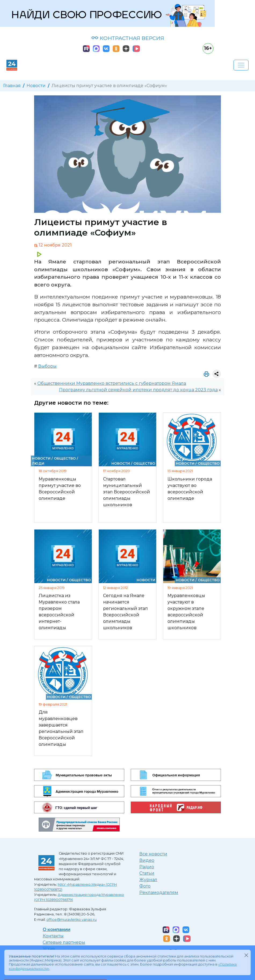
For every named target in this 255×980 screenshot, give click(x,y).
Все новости (153, 854)
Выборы (47, 366)
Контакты (53, 936)
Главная (12, 86)
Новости (36, 86)
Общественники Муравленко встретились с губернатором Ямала (112, 383)
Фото (145, 886)
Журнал (148, 880)
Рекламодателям (159, 893)
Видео (147, 860)
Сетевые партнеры (64, 942)
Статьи (147, 873)
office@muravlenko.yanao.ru (72, 920)
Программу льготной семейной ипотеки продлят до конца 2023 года (138, 390)
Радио (147, 867)
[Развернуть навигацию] (241, 65)
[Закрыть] (246, 955)
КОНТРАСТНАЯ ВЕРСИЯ (128, 38)
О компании (57, 929)
